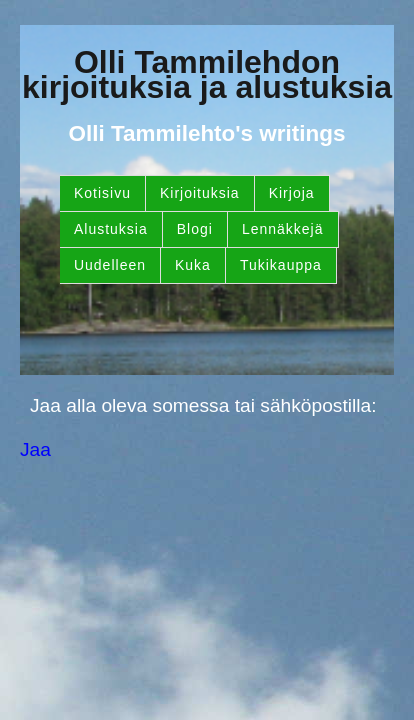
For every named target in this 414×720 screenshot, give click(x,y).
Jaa (35, 449)
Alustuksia (111, 229)
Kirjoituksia (200, 193)
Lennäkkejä (283, 229)
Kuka (193, 265)
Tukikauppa (281, 265)
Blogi (195, 229)
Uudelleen (110, 265)
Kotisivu (102, 193)
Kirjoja (292, 193)
